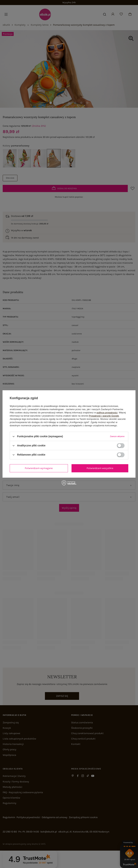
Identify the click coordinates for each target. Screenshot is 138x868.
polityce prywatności (107, 413)
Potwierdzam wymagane (39, 468)
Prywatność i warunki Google (104, 416)
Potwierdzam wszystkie (100, 468)
